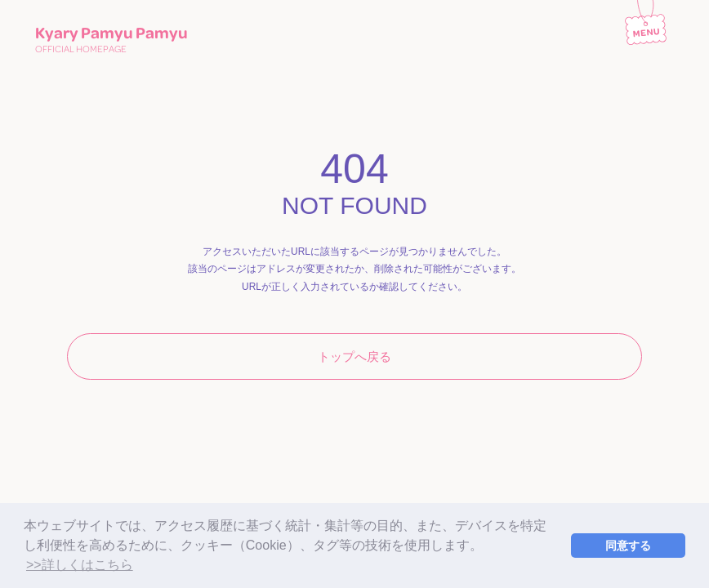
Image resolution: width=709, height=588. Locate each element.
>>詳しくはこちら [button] (80, 565)
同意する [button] (628, 546)
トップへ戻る (354, 356)
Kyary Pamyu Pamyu (111, 38)
